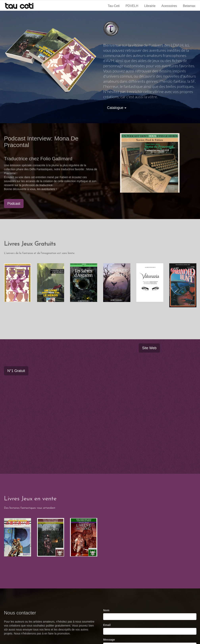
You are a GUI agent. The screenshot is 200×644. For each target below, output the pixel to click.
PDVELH (132, 6)
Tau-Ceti (114, 6)
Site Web (149, 348)
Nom (106, 610)
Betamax (189, 6)
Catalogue (117, 108)
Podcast (14, 204)
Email (107, 625)
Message (109, 640)
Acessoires (169, 6)
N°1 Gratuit (16, 371)
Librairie (150, 6)
